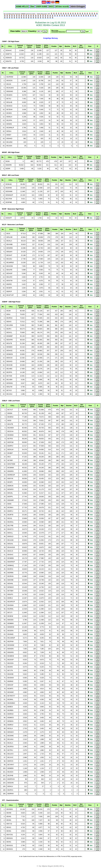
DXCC (51, 6)
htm (91, 50)
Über (32, 6)
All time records (62, 6)
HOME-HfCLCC (22, 6)
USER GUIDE (42, 6)
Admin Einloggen (78, 6)
